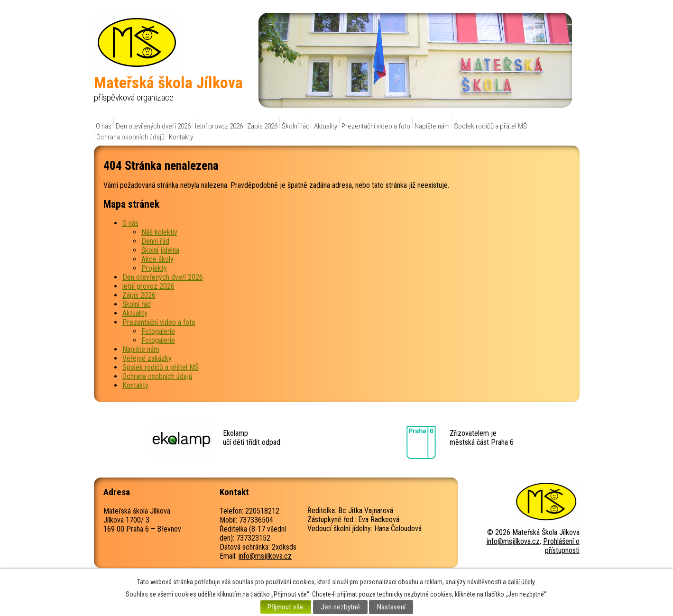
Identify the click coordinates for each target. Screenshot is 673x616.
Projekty (154, 268)
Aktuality (326, 126)
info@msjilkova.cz (265, 556)
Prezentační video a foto (376, 126)
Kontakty (181, 137)
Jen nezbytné (340, 607)
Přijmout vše (286, 607)
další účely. (522, 582)
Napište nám (432, 126)
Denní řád (155, 241)
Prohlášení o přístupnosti (561, 546)
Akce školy (157, 259)
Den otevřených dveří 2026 (153, 126)
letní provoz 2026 (219, 126)
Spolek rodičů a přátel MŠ (490, 126)
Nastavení (391, 607)
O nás (104, 126)
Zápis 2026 (262, 126)
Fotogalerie (158, 331)
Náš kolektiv (159, 232)
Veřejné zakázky (147, 358)
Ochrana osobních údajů (130, 137)
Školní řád (296, 126)
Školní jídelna (160, 250)
